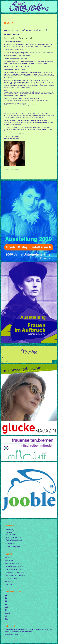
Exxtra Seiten (6, 19)
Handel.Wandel (9, 584)
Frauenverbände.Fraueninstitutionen (16, 572)
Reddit (22, 17)
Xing (15, 17)
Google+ (10, 17)
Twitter (7, 17)
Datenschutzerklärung (11, 634)
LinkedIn (12, 17)
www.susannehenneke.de (11, 139)
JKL (6, 604)
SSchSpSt (8, 613)
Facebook (4, 17)
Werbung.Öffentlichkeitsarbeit (14, 569)
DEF (6, 598)
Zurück (6, 171)
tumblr (20, 17)
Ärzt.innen (8, 557)
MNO (6, 607)
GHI (6, 601)
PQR (6, 610)
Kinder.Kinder (9, 560)
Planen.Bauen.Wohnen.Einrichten (15, 575)
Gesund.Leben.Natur (11, 578)
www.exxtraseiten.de (11, 544)
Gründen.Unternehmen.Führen (14, 566)
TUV (6, 616)
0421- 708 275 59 (14, 137)
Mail (17, 17)
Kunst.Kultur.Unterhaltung (13, 563)
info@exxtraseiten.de (16, 541)
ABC (6, 595)
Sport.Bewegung (10, 581)
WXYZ (7, 619)
